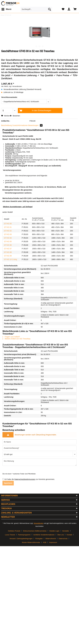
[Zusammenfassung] (39, 448)
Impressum (53, 542)
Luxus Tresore (10, 535)
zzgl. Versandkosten (15, 86)
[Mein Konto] (69, 9)
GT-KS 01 (8, 227)
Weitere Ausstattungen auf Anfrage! (18, 207)
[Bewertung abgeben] (39, 454)
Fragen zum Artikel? (11, 337)
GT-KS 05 (8, 241)
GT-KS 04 (8, 238)
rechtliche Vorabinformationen (44, 535)
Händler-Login (54, 531)
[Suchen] (50, 9)
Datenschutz (63, 539)
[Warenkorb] (75, 9)
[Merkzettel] (63, 9)
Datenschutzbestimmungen (25, 479)
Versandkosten (38, 523)
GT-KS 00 (8, 224)
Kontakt (69, 535)
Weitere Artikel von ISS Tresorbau (16, 339)
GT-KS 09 (8, 256)
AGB (45, 542)
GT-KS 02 (8, 231)
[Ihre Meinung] (39, 462)
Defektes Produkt (14, 531)
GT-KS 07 (8, 249)
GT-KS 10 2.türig (10, 259)
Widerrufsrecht (51, 539)
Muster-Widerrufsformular (31, 542)
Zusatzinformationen (20, 125)
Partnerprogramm (24, 535)
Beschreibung (7, 125)
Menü (6, 9)
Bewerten (15, 116)
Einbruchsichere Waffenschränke (35, 531)
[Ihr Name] (39, 442)
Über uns (61, 535)
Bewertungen (35, 125)
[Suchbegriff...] (36, 9)
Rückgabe (39, 539)
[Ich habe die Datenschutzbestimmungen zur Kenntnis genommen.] (3, 479)
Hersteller (66, 531)
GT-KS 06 (8, 245)
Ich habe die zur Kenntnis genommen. (30, 479)
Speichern (8, 483)
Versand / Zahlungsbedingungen (21, 539)
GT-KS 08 (8, 252)
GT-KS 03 (8, 234)
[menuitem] (6, 9)
